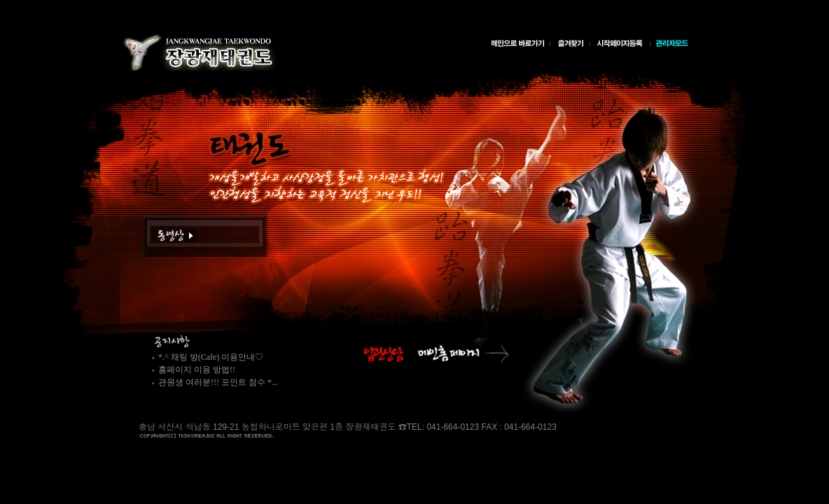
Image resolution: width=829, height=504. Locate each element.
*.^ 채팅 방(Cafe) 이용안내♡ (211, 357)
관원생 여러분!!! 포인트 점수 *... (218, 382)
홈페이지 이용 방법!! (197, 370)
